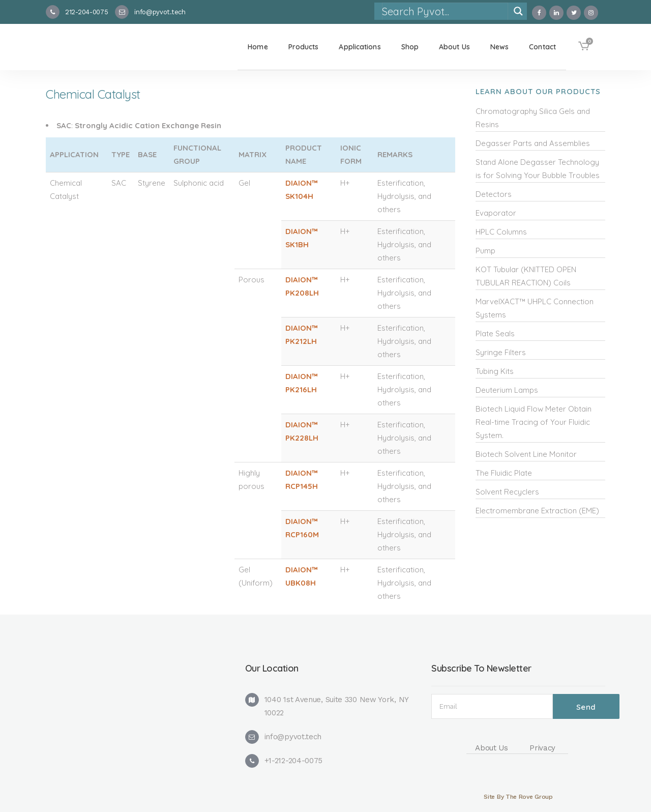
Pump (485, 251)
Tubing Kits (495, 371)
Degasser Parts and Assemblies (533, 143)
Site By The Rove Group (518, 797)
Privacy (542, 748)
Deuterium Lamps (507, 390)
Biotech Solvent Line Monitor (526, 454)
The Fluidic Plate (504, 473)
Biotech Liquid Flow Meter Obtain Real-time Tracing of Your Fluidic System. (534, 422)
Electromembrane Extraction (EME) (537, 511)
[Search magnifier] (518, 11)
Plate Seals (495, 333)
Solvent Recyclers (507, 492)
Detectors (494, 194)
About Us (492, 748)
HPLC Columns (501, 232)
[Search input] (445, 11)
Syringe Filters (501, 352)
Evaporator (496, 213)
